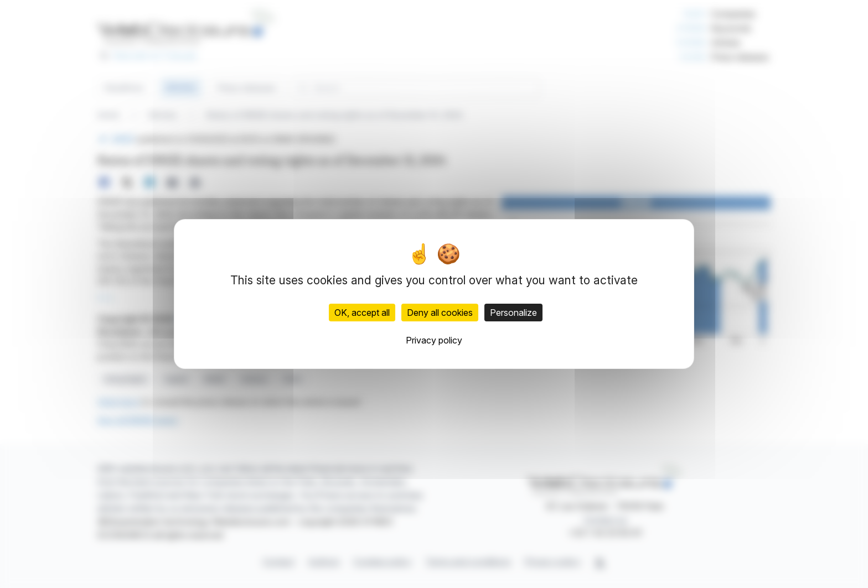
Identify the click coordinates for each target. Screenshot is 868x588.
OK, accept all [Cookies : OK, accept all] (362, 313)
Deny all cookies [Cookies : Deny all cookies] (440, 313)
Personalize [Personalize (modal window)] (513, 313)
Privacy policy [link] (434, 340)
